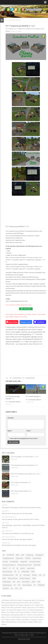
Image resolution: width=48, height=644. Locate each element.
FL (10, 568)
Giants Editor (31, 568)
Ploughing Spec (7, 585)
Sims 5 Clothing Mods (14, 617)
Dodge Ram (24, 562)
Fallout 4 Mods (16, 620)
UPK (16, 589)
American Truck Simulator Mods (33, 617)
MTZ (19, 582)
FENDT (5, 568)
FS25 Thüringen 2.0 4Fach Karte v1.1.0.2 (25, 457)
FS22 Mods (19, 605)
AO (4, 555)
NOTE (34, 582)
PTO (19, 585)
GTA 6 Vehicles (35, 603)
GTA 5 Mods (5, 620)
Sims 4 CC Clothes (28, 610)
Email (29, 431)
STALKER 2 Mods (20, 608)
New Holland (26, 582)
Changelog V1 (39, 555)
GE (17, 568)
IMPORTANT (25, 572)
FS (11, 378)
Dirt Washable (14, 562)
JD (21, 575)
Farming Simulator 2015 (25, 565)
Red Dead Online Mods (21, 603)
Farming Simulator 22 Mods (26, 633)
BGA (23, 555)
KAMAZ (34, 575)
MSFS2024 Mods (16, 600)
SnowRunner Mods (8, 605)
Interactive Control (8, 575)
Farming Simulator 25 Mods (10, 633)
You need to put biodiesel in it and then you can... (18, 533)
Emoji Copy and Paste (23, 612)
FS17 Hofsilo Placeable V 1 (34, 396)
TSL (12, 589)
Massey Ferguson (25, 578)
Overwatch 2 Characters (30, 620)
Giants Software (7, 572)
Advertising (21, 639)
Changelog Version (8, 558)
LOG (40, 575)
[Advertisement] (26, 211)
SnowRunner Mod (29, 600)
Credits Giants (37, 558)
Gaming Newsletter (17, 615)
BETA (18, 555)
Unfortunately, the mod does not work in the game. (19, 545)
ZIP (21, 589)
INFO (33, 572)
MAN (4, 578)
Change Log (30, 555)
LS (24, 378)
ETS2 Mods (17, 610)
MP (14, 582)
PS (15, 585)
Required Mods (27, 585)
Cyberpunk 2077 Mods (32, 605)
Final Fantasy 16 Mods (25, 622)
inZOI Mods (5, 600)
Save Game (31, 608)
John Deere (27, 575)
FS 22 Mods (10, 612)
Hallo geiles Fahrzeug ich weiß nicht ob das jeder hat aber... (22, 507)
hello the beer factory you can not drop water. (17, 513)
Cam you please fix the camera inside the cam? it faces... (21, 519)
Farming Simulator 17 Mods (26, 635)
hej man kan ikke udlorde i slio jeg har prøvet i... (18, 539)
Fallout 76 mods (7, 610)
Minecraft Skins (11, 622)
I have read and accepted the (23, 438)
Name (10, 431)
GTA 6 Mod (10, 608)
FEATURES (37, 565)
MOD (34, 578)
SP (35, 585)
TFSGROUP (41, 585)
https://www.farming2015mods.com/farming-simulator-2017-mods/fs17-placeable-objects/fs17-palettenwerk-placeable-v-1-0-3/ (26, 260)
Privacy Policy (33, 438)
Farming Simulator (35, 562)
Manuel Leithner (13, 578)
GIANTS (23, 568)
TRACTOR (6, 589)
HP (15, 572)
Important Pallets (17, 378)
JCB (17, 575)
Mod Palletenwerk (30, 378)
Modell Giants (7, 582)
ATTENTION (10, 555)
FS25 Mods (40, 608)
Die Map (5, 562)
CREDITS (28, 558)
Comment (11, 418)
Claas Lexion (20, 558)
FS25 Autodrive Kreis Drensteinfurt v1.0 (24, 465)
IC (19, 572)
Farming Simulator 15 (9, 565)
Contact (28, 639)
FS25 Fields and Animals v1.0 (21, 482)
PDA (39, 582)
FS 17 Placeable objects (13, 20)
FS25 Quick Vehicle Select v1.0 (21, 491)
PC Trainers (29, 615)
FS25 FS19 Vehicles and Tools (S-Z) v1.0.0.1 (26, 474)
